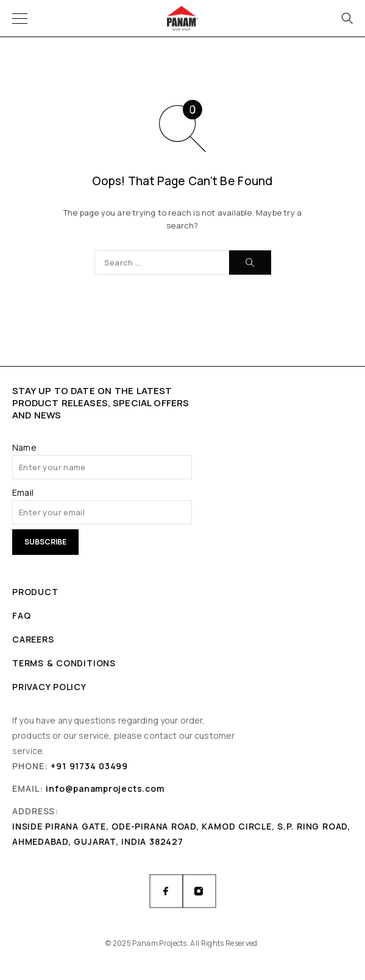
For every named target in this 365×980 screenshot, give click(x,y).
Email (23, 492)
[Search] (347, 18)
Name (24, 447)
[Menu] (20, 18)
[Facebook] (166, 891)
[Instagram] (199, 891)
